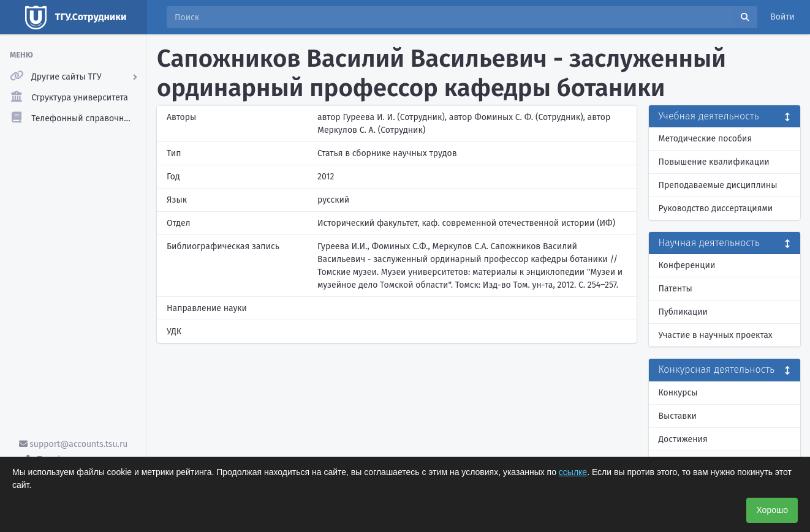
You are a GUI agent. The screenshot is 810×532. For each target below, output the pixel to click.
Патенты (676, 289)
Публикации (683, 312)
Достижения (683, 439)
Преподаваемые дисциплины (718, 185)
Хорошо (772, 510)
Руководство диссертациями (716, 208)
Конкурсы (678, 393)
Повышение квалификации (714, 162)
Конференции (687, 265)
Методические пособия (706, 139)
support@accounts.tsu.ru (74, 444)
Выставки (678, 416)
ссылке (573, 472)
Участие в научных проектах (716, 335)
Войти (782, 17)
